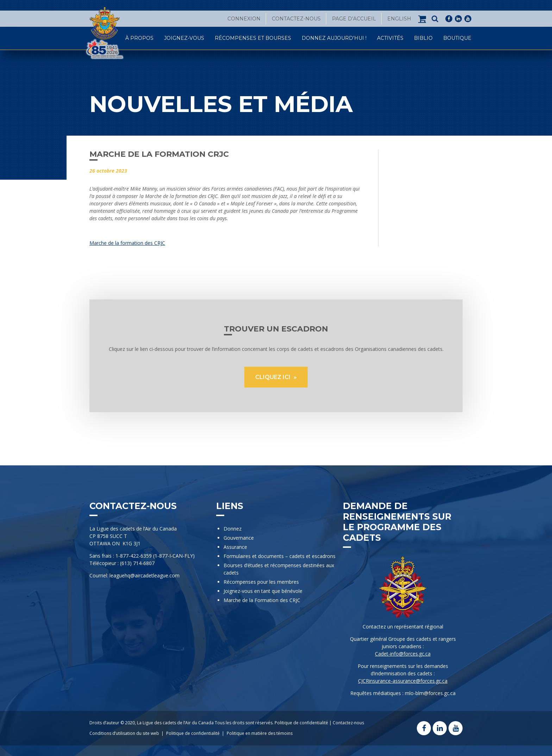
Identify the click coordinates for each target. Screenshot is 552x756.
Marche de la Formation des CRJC (262, 600)
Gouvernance (239, 538)
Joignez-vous (184, 38)
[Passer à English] (399, 19)
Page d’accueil (354, 19)
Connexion (244, 19)
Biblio (423, 38)
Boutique (457, 38)
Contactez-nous (296, 19)
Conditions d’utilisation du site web (124, 733)
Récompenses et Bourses (253, 38)
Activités (390, 38)
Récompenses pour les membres (261, 582)
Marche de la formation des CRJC (127, 243)
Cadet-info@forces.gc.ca (403, 654)
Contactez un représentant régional (403, 627)
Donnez (233, 529)
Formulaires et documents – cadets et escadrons (280, 556)
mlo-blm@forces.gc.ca (430, 693)
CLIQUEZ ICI (274, 377)
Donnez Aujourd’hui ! (334, 38)
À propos (139, 38)
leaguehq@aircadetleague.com (145, 575)
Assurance (235, 547)
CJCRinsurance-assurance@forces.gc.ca (403, 681)
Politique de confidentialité (301, 723)
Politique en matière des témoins (260, 733)
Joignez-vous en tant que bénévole (263, 591)
